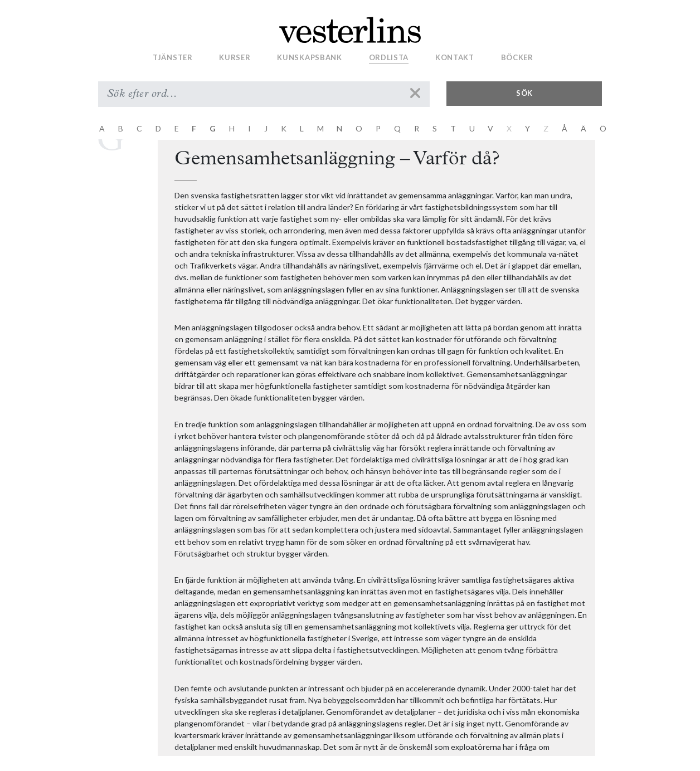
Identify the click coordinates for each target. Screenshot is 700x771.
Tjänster (173, 57)
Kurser (235, 57)
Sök (524, 93)
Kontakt (455, 57)
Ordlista (389, 57)
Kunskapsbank (309, 57)
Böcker (517, 57)
